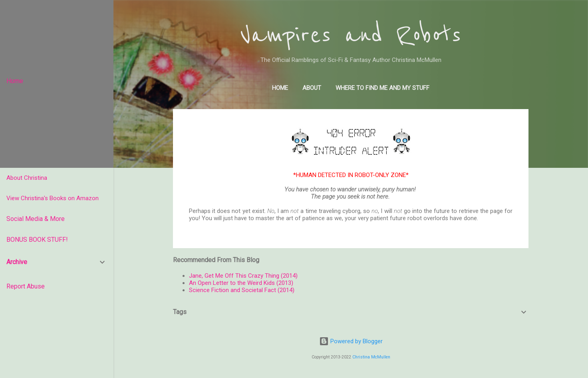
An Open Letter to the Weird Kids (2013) (241, 283)
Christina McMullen (371, 357)
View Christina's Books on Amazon (53, 198)
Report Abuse (26, 286)
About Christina (27, 178)
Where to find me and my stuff (382, 88)
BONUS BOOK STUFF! (37, 240)
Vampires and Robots (351, 35)
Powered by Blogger (351, 341)
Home (280, 88)
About (312, 88)
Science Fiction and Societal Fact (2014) (242, 290)
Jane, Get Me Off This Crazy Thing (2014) (243, 276)
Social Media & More (36, 219)
